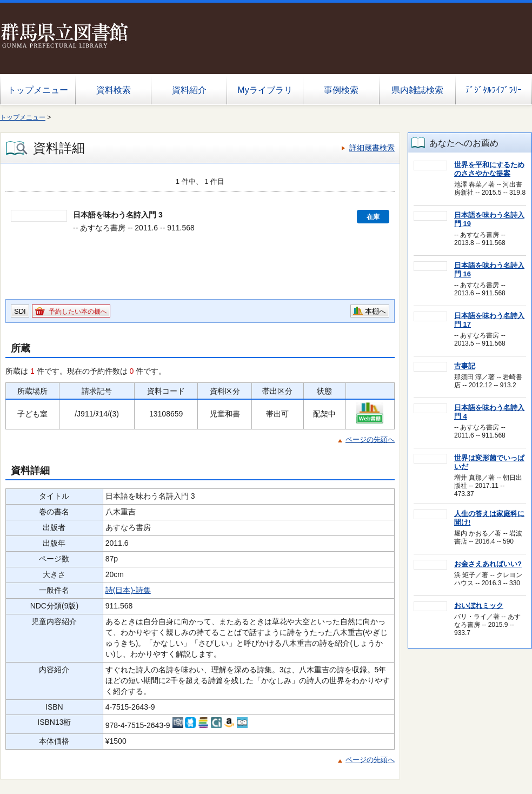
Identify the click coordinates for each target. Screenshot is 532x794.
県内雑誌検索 (417, 90)
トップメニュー (38, 90)
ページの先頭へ (370, 439)
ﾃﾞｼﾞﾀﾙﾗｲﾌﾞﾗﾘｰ (494, 90)
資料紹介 (189, 90)
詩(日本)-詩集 (128, 590)
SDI (20, 311)
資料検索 (114, 90)
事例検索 (341, 90)
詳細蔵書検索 (372, 148)
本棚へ (375, 311)
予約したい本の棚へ (78, 312)
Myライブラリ (265, 90)
